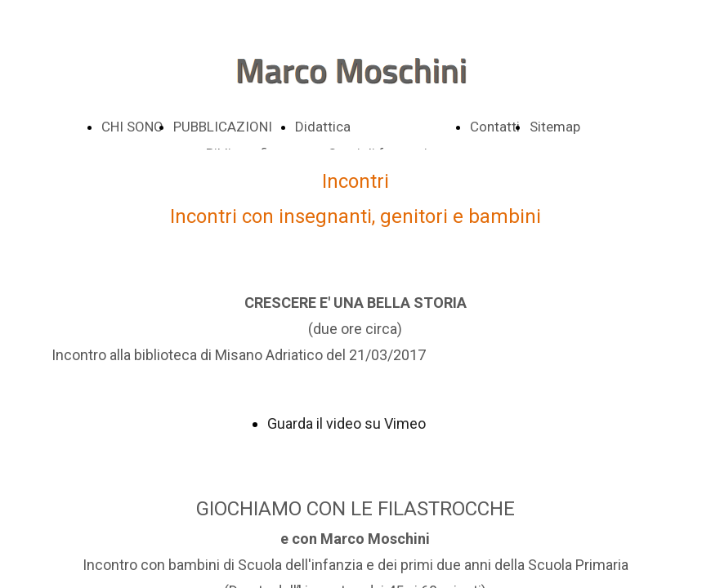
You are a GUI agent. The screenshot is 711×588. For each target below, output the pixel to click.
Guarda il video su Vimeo (347, 423)
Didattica (323, 127)
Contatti (495, 127)
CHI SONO (132, 127)
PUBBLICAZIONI (223, 127)
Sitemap (555, 127)
